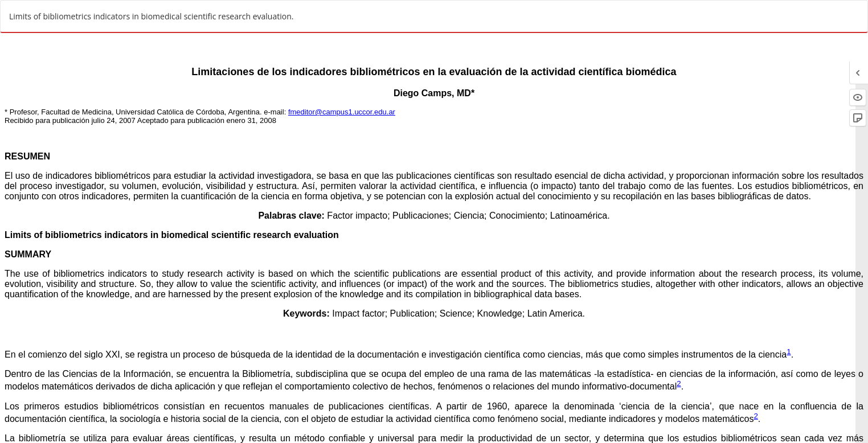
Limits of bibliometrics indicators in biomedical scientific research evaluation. (151, 16)
